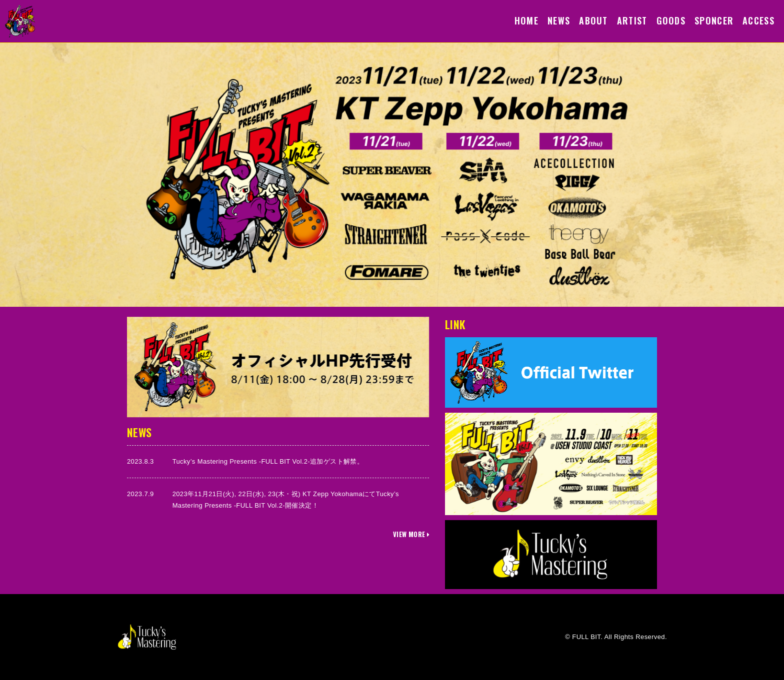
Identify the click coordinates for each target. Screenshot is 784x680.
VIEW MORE (411, 534)
